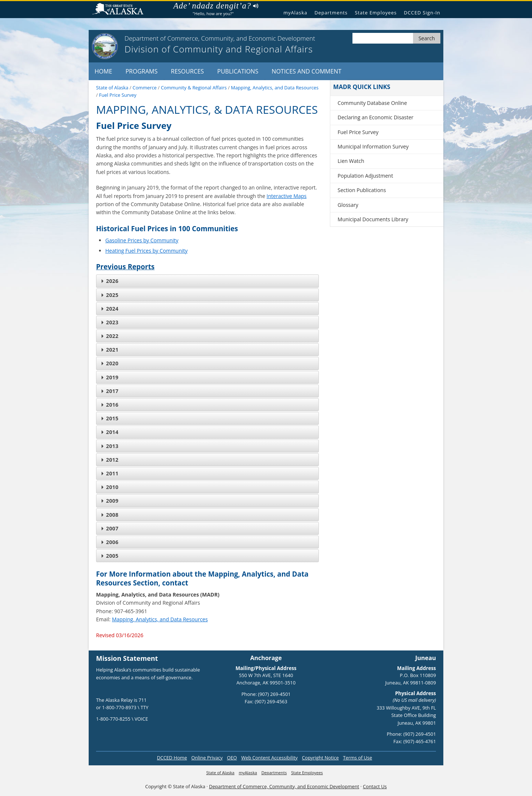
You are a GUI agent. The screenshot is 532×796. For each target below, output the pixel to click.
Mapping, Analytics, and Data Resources (160, 619)
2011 (110, 473)
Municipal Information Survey (373, 146)
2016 (110, 405)
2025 (110, 295)
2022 (110, 336)
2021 (110, 350)
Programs (142, 71)
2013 (110, 446)
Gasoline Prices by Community (142, 240)
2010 (110, 487)
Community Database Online (372, 103)
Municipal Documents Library (373, 219)
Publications (238, 71)
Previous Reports (125, 267)
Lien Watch (351, 161)
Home (103, 71)
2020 (110, 363)
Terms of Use (357, 758)
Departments (331, 13)
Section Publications (362, 190)
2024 (110, 309)
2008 (110, 515)
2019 (110, 377)
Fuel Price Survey (358, 132)
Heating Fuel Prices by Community (146, 251)
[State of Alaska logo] (105, 46)
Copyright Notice (320, 758)
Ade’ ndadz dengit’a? (216, 6)
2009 (110, 501)
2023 (110, 322)
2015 (110, 418)
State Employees (376, 13)
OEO (232, 758)
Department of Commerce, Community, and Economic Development (284, 786)
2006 (110, 542)
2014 (110, 432)
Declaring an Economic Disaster (376, 117)
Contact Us (375, 786)
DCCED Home (172, 758)
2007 (110, 528)
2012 (110, 460)
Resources (187, 71)
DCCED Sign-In (422, 13)
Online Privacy (207, 758)
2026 (110, 281)
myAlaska (295, 13)
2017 (110, 391)
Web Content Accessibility (270, 758)
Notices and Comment (306, 71)
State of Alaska (121, 10)
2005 (110, 556)
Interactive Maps (287, 196)
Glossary (348, 205)
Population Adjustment (365, 176)
